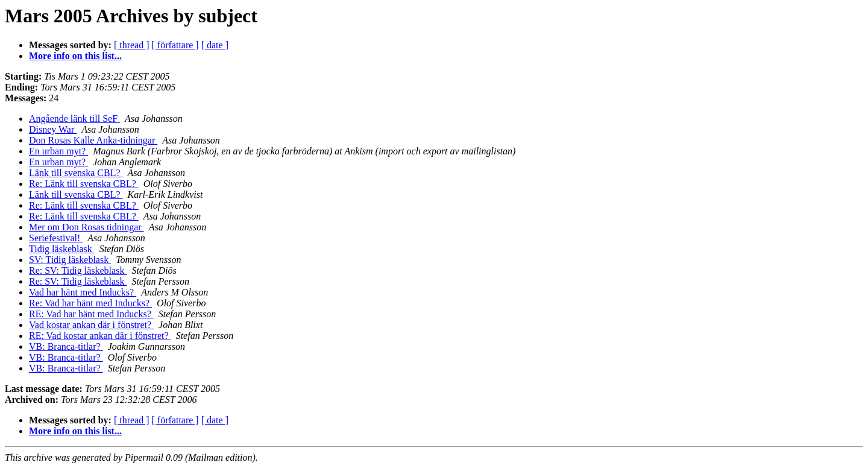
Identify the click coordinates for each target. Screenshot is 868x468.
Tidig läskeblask (62, 249)
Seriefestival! (56, 238)
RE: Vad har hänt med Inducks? (91, 314)
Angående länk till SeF (74, 119)
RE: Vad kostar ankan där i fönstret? (100, 336)
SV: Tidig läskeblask (70, 260)
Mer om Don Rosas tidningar (86, 227)
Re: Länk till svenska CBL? (84, 184)
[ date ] (215, 45)
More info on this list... (75, 56)
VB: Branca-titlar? (66, 346)
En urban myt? (58, 151)
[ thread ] (132, 45)
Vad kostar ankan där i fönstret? (91, 325)
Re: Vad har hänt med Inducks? (90, 303)
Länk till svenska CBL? (76, 173)
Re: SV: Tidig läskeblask (78, 270)
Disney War (53, 129)
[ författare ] (175, 45)
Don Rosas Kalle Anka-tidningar (93, 140)
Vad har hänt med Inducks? (83, 292)
